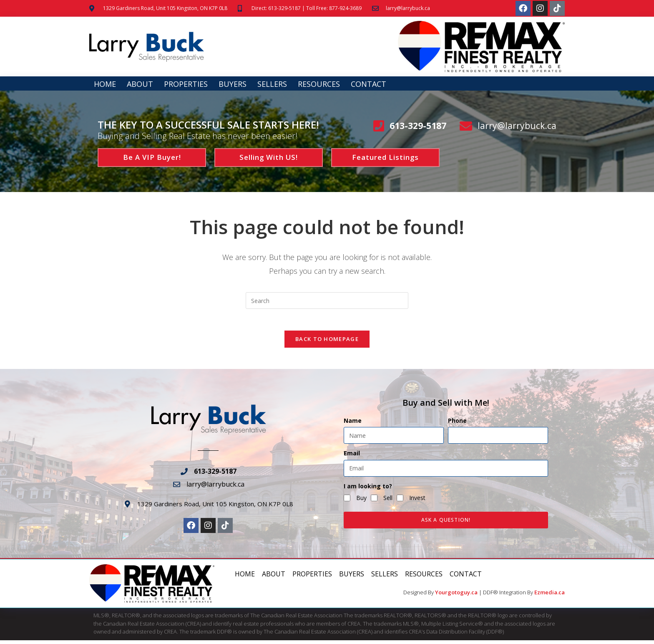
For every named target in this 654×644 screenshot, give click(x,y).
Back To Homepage (327, 343)
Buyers (233, 84)
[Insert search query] (327, 301)
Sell (388, 501)
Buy (361, 501)
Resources (319, 84)
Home (105, 84)
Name (353, 425)
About (140, 84)
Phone (457, 425)
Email (352, 457)
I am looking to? (368, 490)
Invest (417, 501)
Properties (186, 84)
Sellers (272, 84)
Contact (369, 84)
